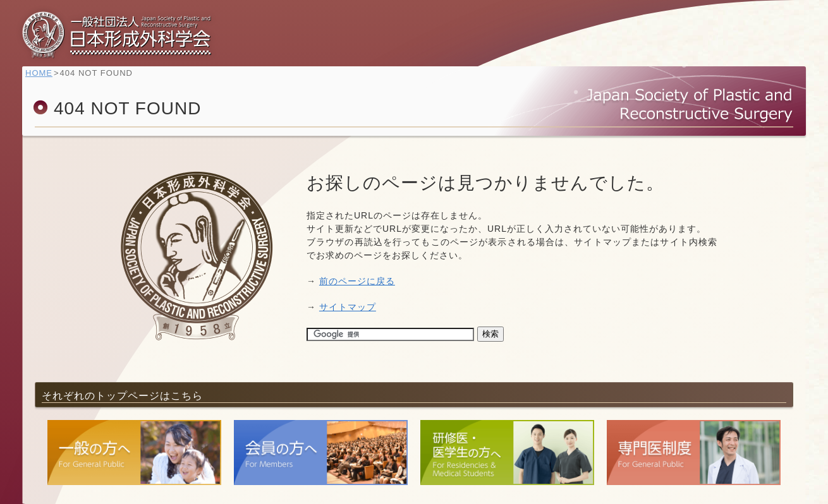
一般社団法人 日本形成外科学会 (117, 35)
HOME (45, 79)
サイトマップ (348, 307)
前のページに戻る (357, 281)
